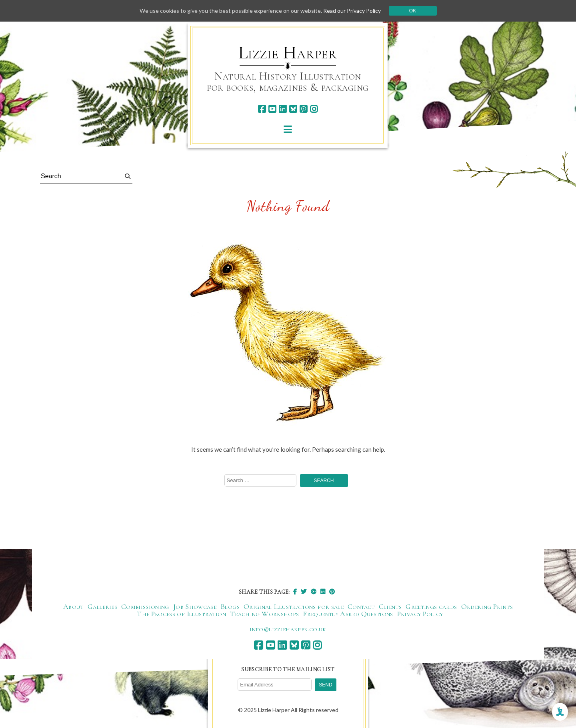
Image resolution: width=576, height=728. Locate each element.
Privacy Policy (420, 614)
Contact (361, 606)
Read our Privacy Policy (352, 11)
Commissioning (145, 606)
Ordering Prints (487, 606)
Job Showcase (195, 606)
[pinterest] (303, 109)
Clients (390, 606)
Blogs (230, 606)
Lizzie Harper (288, 53)
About (73, 606)
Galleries (102, 606)
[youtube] (272, 109)
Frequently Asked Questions (348, 614)
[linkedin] (283, 109)
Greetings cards (431, 606)
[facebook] (262, 109)
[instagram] (314, 109)
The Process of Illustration (181, 614)
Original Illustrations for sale (294, 606)
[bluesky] (293, 109)
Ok (413, 11)
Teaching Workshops (264, 614)
